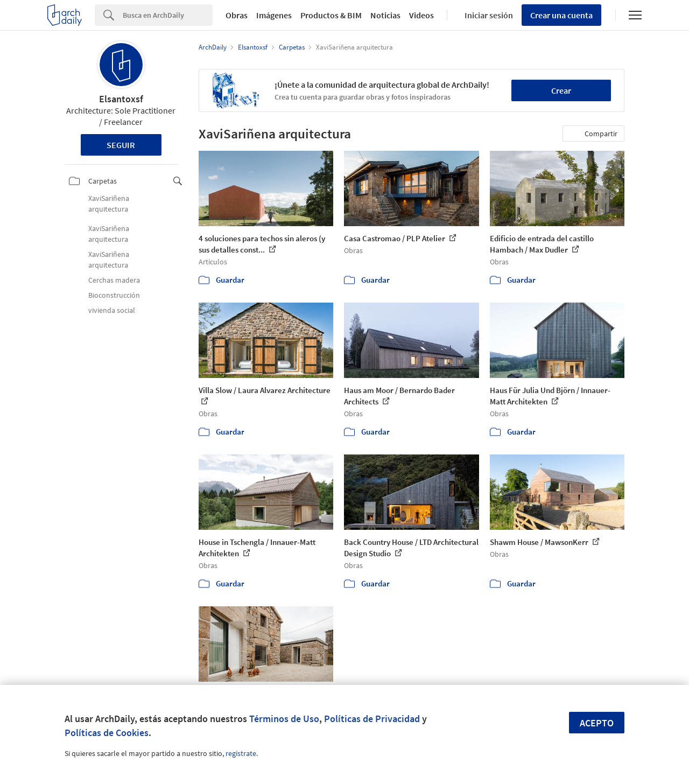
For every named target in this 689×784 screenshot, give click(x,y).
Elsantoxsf (121, 99)
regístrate (241, 753)
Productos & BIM (331, 15)
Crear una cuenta (561, 15)
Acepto (597, 723)
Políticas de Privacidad (372, 719)
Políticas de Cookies (107, 733)
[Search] (168, 15)
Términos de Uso (284, 719)
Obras (237, 15)
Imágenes (274, 15)
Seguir (121, 145)
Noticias (385, 15)
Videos (421, 15)
